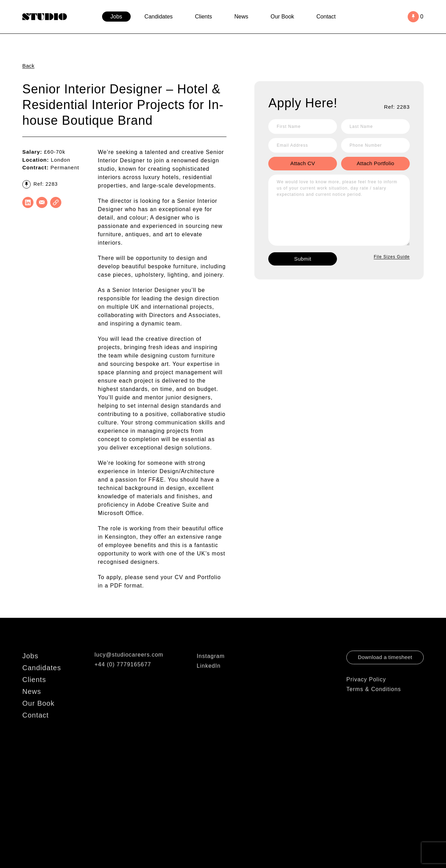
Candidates (159, 17)
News (241, 17)
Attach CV (303, 163)
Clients (204, 17)
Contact (326, 17)
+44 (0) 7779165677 (123, 675)
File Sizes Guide (392, 257)
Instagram (211, 667)
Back (28, 66)
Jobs (116, 17)
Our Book (282, 17)
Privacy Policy (366, 690)
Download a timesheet (385, 668)
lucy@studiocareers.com (129, 666)
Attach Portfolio (376, 163)
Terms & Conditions (374, 700)
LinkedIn (209, 677)
